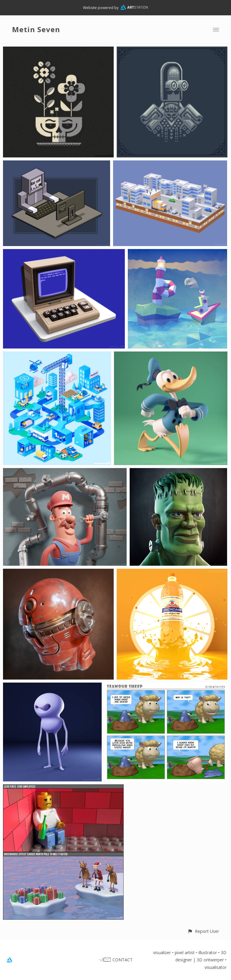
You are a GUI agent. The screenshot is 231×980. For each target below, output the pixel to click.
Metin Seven (36, 29)
